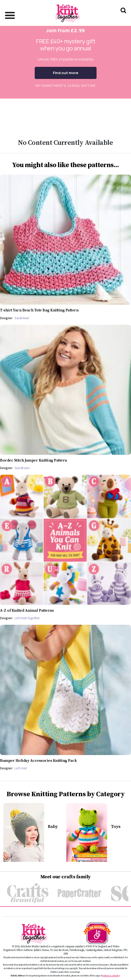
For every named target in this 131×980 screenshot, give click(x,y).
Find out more (66, 73)
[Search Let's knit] (123, 17)
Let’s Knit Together (27, 618)
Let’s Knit (21, 768)
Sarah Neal (22, 318)
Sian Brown (22, 468)
